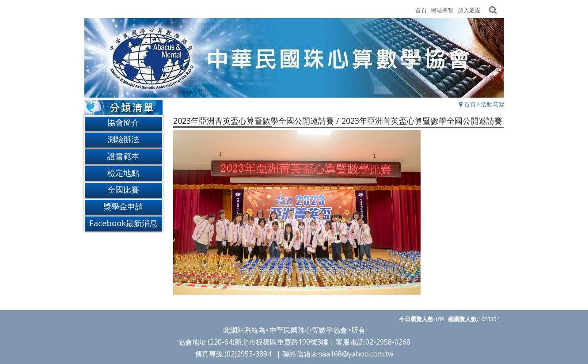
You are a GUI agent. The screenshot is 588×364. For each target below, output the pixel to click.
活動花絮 (493, 104)
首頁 (470, 104)
